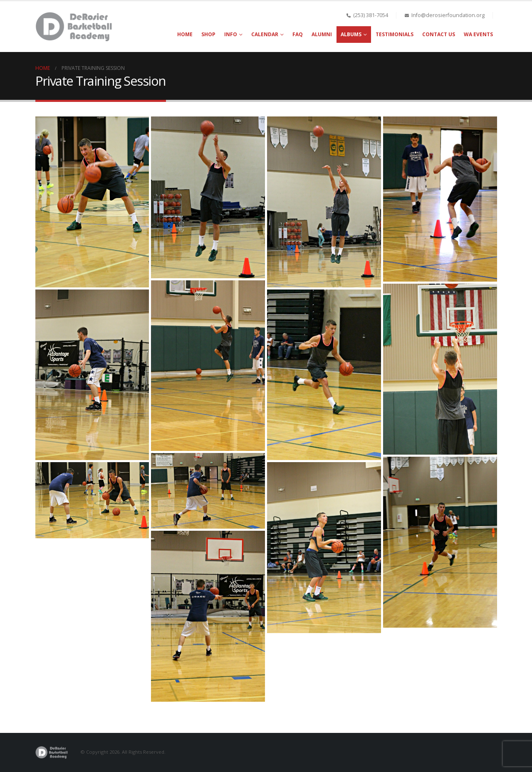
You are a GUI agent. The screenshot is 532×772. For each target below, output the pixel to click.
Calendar (265, 34)
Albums (351, 34)
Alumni (322, 34)
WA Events (478, 34)
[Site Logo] (75, 27)
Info (231, 34)
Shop (208, 34)
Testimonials (395, 34)
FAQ (298, 34)
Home (185, 34)
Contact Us (439, 34)
